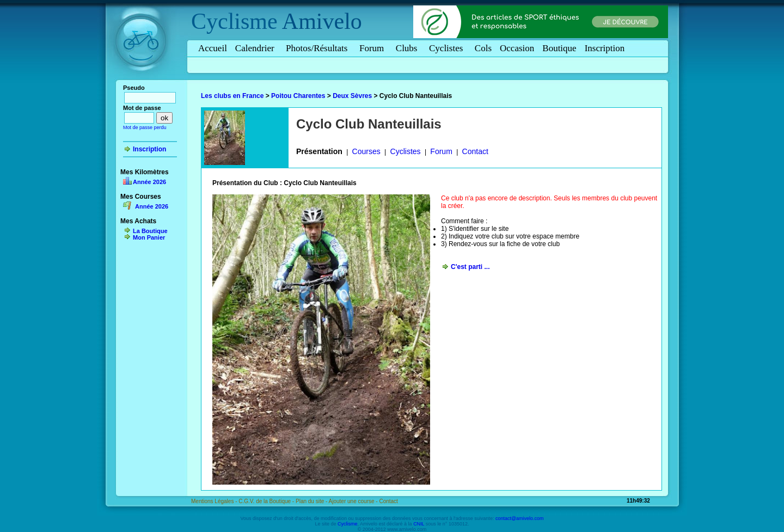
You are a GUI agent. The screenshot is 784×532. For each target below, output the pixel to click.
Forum (373, 48)
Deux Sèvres (352, 96)
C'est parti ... (470, 267)
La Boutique (150, 231)
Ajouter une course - (354, 501)
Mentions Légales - (215, 501)
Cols (483, 48)
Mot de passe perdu (145, 127)
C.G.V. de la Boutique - (267, 501)
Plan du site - (312, 501)
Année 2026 (149, 182)
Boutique (559, 48)
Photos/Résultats (318, 48)
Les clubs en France (232, 96)
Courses (366, 151)
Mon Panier (149, 237)
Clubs (408, 48)
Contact (475, 151)
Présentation (319, 151)
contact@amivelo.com (520, 518)
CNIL (419, 524)
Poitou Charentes (298, 96)
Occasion (517, 48)
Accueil (213, 48)
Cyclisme (234, 21)
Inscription (605, 48)
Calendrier (256, 48)
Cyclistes (448, 48)
